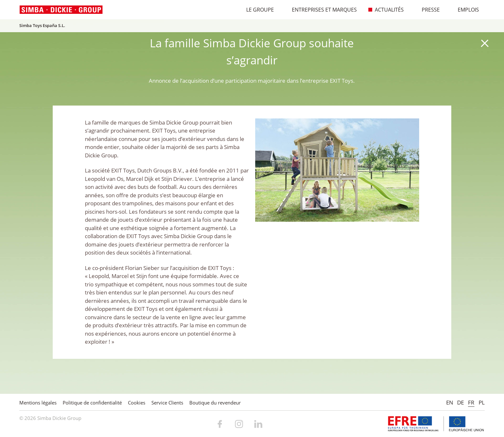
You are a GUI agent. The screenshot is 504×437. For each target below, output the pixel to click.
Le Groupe (257, 10)
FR (471, 402)
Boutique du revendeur (215, 403)
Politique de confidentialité (92, 403)
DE (460, 402)
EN (450, 402)
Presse (427, 10)
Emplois (465, 10)
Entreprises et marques (321, 10)
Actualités (386, 10)
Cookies (137, 403)
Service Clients (167, 403)
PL (482, 402)
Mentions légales (38, 403)
